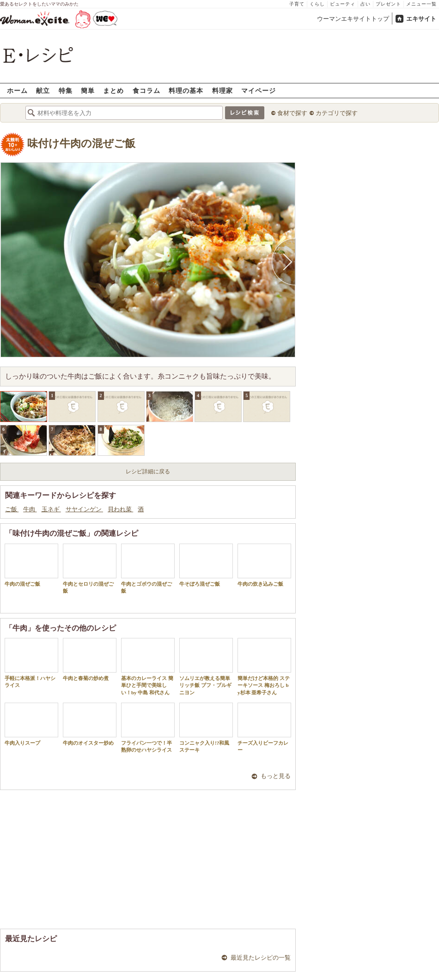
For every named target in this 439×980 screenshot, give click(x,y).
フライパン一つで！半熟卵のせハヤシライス (148, 728)
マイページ (259, 90)
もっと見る (276, 776)
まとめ (113, 90)
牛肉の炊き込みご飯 (264, 565)
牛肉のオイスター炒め (90, 724)
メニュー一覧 (421, 4)
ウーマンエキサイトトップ (353, 19)
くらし (317, 4)
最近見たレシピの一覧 (261, 958)
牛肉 (30, 509)
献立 (43, 90)
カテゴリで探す (337, 113)
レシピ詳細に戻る (148, 472)
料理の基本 (186, 90)
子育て (297, 4)
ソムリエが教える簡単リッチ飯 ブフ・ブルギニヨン (206, 667)
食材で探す (292, 113)
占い (366, 4)
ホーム (17, 90)
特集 (66, 90)
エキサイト (421, 19)
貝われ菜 (120, 509)
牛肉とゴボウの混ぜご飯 (148, 569)
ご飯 (12, 509)
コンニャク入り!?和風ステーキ (206, 728)
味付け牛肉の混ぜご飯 (81, 144)
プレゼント (388, 4)
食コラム (146, 90)
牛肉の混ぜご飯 (31, 565)
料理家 (223, 90)
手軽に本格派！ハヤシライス (31, 663)
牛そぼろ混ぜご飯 (206, 565)
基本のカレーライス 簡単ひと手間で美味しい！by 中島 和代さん (148, 667)
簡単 (88, 90)
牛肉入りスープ (31, 724)
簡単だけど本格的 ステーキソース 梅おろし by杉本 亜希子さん (264, 667)
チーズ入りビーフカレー (264, 728)
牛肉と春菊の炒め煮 (90, 659)
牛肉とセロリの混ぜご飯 (90, 569)
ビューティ (343, 4)
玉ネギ (51, 509)
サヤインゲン (84, 509)
